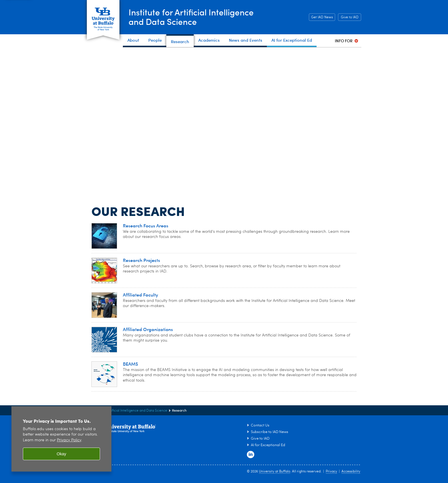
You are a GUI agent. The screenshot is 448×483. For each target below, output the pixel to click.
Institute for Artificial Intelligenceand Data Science (192, 17)
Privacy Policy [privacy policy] (69, 440)
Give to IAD (350, 17)
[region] (61, 439)
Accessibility (351, 472)
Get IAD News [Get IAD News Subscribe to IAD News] (321, 17)
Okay (61, 454)
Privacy (331, 472)
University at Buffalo (275, 472)
